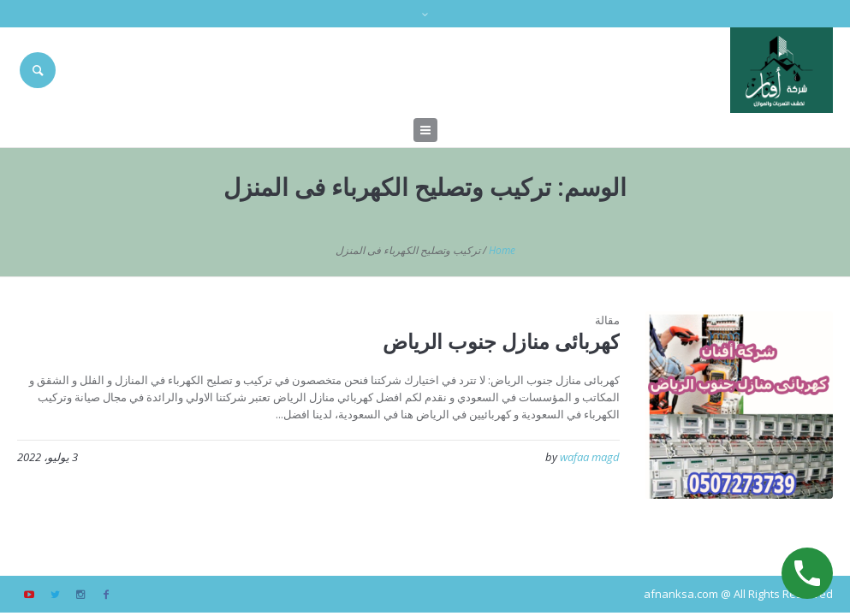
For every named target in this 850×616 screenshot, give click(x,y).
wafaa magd (590, 457)
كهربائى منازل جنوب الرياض (501, 341)
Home (502, 250)
